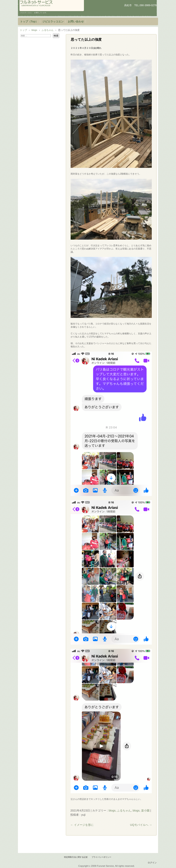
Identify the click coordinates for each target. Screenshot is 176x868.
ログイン (152, 863)
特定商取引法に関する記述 (76, 857)
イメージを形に (82, 825)
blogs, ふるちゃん (120, 811)
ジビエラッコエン (53, 21)
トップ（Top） (29, 21)
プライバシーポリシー (101, 857)
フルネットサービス (52, 6)
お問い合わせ (76, 21)
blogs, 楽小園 (141, 811)
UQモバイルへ (141, 825)
